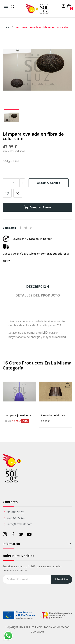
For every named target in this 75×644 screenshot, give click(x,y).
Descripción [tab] (38, 287)
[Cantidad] (14, 183)
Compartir (21, 228)
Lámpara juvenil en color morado (19, 415)
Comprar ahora (37, 207)
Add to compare (18, 193)
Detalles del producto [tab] (38, 295)
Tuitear (26, 228)
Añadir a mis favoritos (7, 193)
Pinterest (31, 228)
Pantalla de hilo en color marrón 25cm (56, 415)
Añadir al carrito (49, 183)
